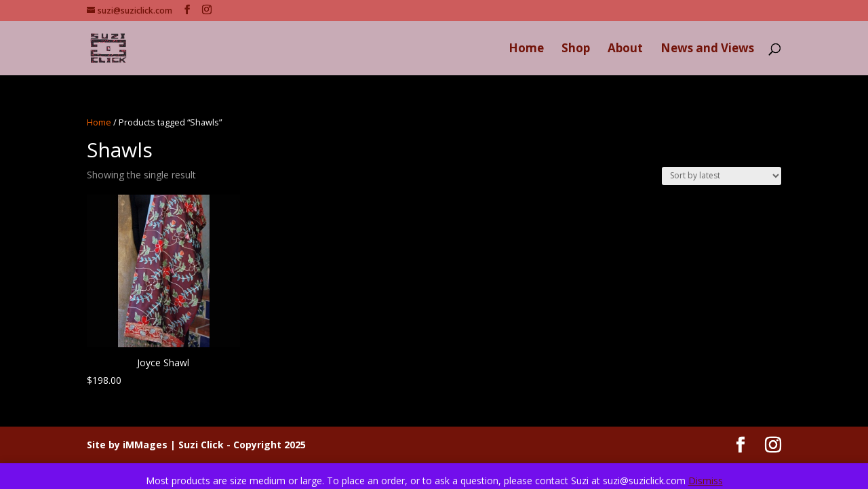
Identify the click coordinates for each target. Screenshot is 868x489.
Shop (576, 50)
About (625, 50)
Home (526, 50)
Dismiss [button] (706, 481)
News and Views (707, 50)
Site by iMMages (127, 445)
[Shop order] (722, 176)
